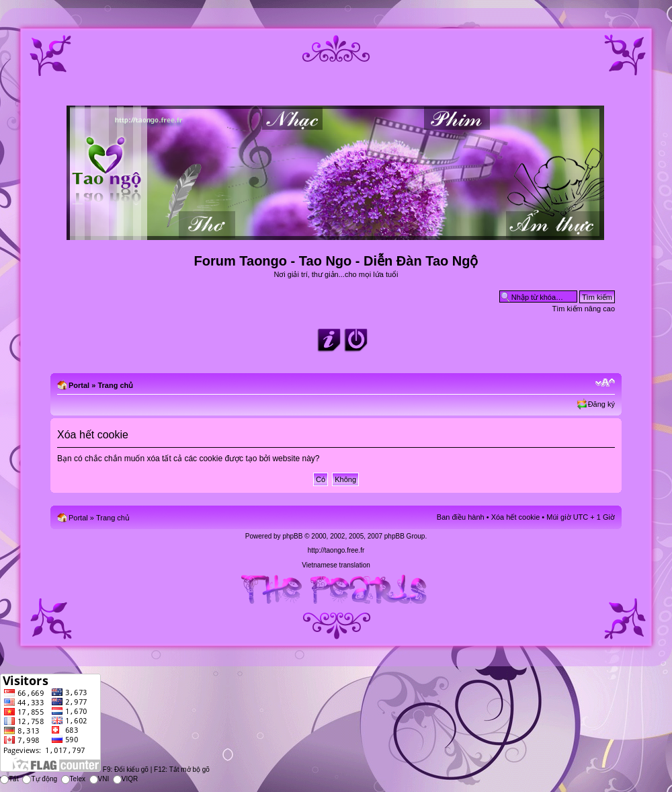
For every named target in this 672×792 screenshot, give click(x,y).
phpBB (292, 536)
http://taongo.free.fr (336, 550)
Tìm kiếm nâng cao (584, 309)
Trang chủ (115, 385)
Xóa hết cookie (516, 517)
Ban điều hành (461, 517)
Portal (79, 385)
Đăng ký (601, 404)
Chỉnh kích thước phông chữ (605, 383)
